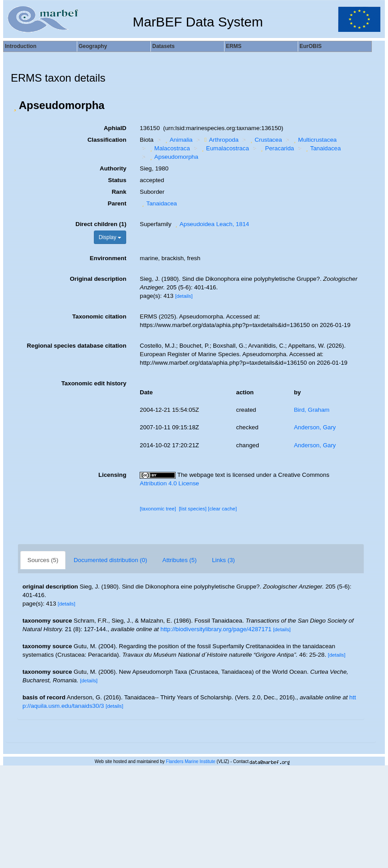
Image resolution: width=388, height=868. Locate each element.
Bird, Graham (311, 410)
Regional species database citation (77, 346)
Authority (113, 168)
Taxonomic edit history (94, 383)
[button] (15, 105)
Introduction (21, 46)
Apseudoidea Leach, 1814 (211, 224)
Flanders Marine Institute (191, 761)
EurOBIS (311, 46)
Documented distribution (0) (110, 560)
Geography (93, 46)
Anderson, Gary (315, 427)
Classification (107, 140)
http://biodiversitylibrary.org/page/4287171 (216, 629)
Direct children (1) (101, 224)
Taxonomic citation (99, 316)
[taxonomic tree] (158, 509)
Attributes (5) (180, 560)
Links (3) (223, 560)
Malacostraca (169, 148)
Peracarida (276, 148)
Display (110, 237)
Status (117, 180)
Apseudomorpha (173, 157)
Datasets (163, 46)
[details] (184, 296)
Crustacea (265, 140)
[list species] (193, 509)
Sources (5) (43, 560)
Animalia (178, 140)
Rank (119, 192)
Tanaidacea (322, 148)
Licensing (112, 475)
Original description (98, 279)
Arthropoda (220, 140)
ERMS (234, 46)
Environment (108, 258)
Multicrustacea (314, 140)
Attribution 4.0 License (169, 483)
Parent (117, 203)
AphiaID (115, 128)
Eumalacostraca (224, 148)
